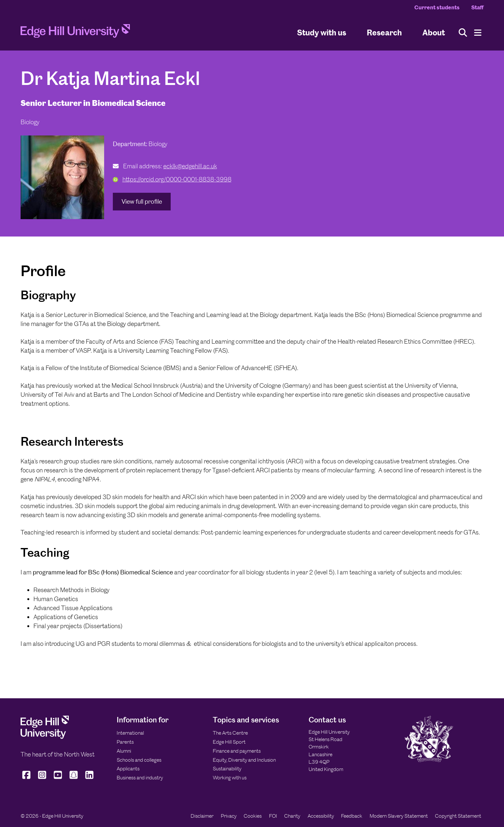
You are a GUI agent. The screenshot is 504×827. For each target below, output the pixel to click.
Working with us (230, 778)
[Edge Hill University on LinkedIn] (90, 779)
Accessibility (321, 816)
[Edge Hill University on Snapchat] (74, 779)
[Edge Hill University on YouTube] (58, 779)
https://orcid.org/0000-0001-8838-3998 (172, 179)
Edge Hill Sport (229, 742)
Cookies (253, 816)
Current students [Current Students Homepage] (437, 7)
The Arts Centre (230, 733)
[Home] (75, 33)
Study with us (322, 32)
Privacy (229, 816)
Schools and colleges (139, 760)
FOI (273, 816)
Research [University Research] (384, 32)
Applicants (128, 769)
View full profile (142, 202)
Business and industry (140, 778)
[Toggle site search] (463, 33)
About (434, 32)
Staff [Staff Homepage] (477, 7)
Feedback (352, 816)
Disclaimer (202, 816)
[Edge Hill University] (45, 737)
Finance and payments (237, 751)
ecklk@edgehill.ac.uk (190, 166)
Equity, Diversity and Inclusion (244, 760)
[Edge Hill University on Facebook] (27, 779)
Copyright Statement (458, 816)
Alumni (124, 751)
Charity (292, 816)
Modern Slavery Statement (399, 816)
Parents (125, 742)
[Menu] (478, 33)
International (130, 733)
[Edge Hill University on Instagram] (42, 779)
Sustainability (227, 769)
